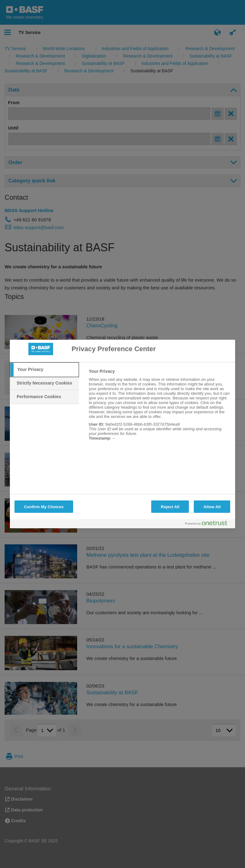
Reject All (170, 507)
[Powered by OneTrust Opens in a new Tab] (209, 524)
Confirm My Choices (44, 507)
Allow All (212, 507)
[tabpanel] (159, 408)
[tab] (44, 370)
